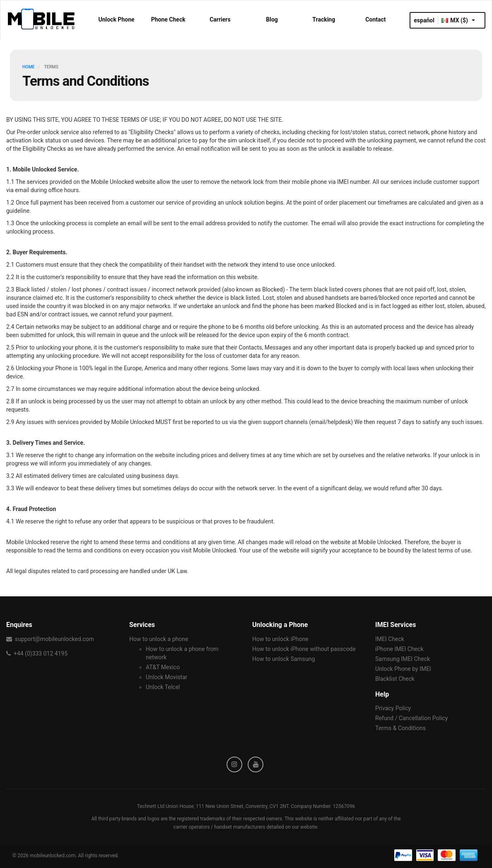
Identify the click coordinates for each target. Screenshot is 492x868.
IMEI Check (390, 639)
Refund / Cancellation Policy (411, 718)
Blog (272, 19)
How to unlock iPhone (280, 639)
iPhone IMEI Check (399, 649)
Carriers (220, 19)
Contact (375, 19)
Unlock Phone (116, 19)
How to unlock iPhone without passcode (304, 649)
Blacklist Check (395, 679)
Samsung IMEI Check (403, 659)
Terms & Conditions (400, 728)
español (424, 20)
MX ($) (458, 20)
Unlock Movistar (167, 677)
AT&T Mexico (163, 667)
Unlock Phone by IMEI (403, 669)
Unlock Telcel (163, 687)
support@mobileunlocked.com (54, 639)
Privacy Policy (393, 708)
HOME (29, 67)
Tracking (324, 19)
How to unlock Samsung (283, 659)
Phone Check (168, 19)
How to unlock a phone (159, 639)
